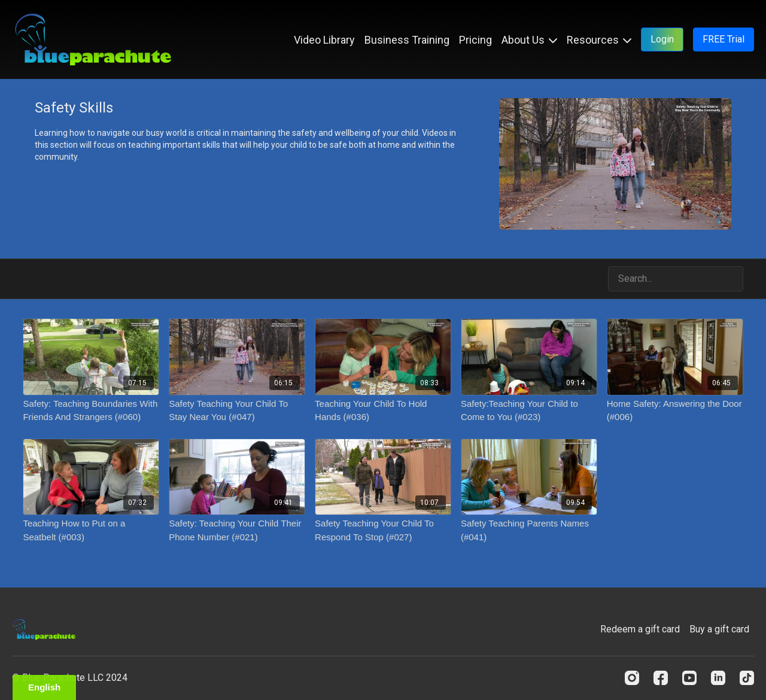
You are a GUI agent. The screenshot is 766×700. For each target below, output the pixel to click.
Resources (599, 40)
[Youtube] (689, 678)
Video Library (324, 40)
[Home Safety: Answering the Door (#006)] (675, 411)
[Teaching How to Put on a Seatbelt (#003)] (91, 530)
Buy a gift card (719, 629)
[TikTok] (747, 678)
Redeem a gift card (640, 629)
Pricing (475, 40)
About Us (529, 40)
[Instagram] (632, 678)
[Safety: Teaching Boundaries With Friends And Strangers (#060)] (91, 411)
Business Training (407, 40)
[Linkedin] (718, 678)
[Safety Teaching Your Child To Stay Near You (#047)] (237, 411)
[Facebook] (661, 678)
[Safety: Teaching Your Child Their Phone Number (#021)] (237, 530)
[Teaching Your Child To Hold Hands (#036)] (383, 411)
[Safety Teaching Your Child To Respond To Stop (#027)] (383, 530)
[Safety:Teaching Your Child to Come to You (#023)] (529, 411)
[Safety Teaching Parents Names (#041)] (529, 530)
